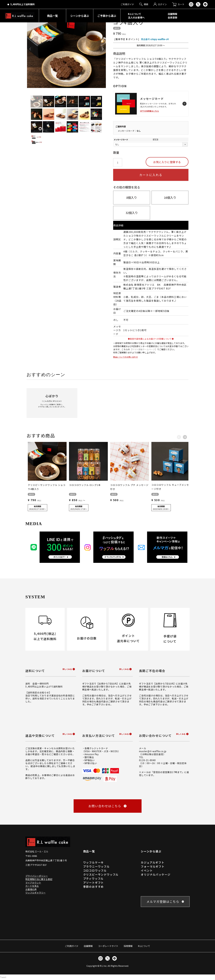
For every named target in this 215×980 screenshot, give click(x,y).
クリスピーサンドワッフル (101, 874)
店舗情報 (88, 946)
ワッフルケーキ (94, 862)
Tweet (3, 977)
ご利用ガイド (72, 946)
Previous (30, 49)
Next (103, 49)
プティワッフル (93, 878)
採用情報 (128, 946)
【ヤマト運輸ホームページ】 (143, 349)
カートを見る (32, 886)
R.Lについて (144, 946)
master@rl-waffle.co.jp (153, 751)
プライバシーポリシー (37, 876)
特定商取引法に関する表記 (39, 879)
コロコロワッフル (95, 870)
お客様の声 (31, 889)
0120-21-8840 (147, 760)
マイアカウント (33, 883)
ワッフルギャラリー (35, 893)
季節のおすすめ (94, 887)
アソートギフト (94, 882)
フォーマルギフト (153, 866)
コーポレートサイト (108, 946)
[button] (179, 436)
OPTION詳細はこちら (150, 111)
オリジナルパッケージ (156, 874)
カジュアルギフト (153, 862)
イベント (147, 870)
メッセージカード (121, 140)
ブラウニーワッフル (96, 866)
